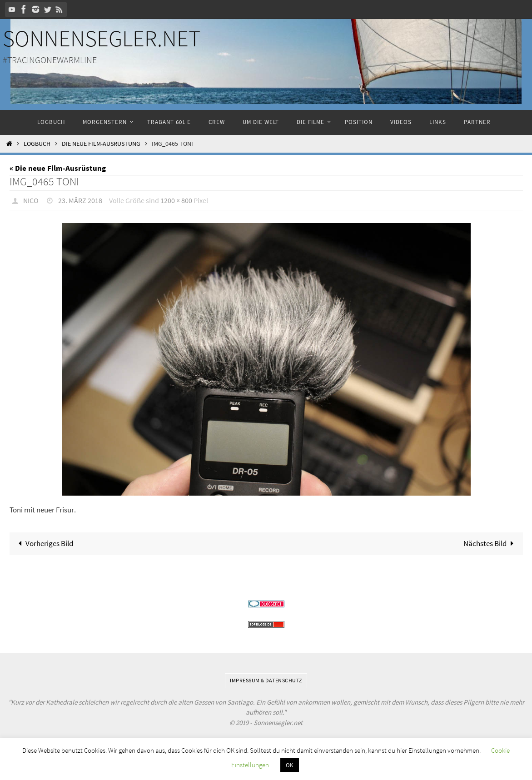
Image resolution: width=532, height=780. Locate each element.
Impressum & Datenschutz (266, 680)
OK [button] (290, 765)
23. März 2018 (80, 200)
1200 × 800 (176, 200)
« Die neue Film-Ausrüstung (58, 168)
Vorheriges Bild (44, 543)
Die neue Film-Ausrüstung (101, 144)
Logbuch (37, 144)
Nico (31, 200)
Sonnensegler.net (102, 38)
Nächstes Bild (490, 543)
